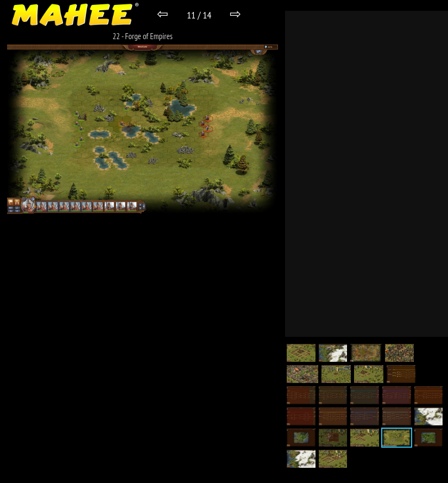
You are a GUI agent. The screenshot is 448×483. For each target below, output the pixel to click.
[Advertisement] (367, 174)
